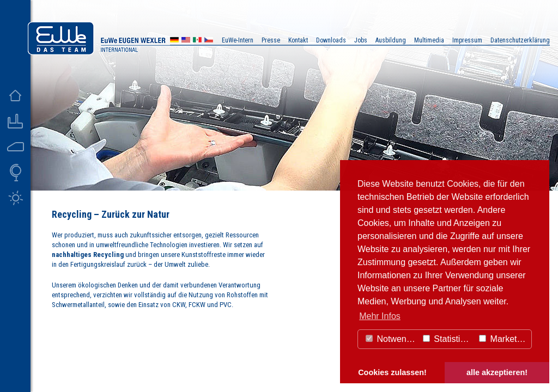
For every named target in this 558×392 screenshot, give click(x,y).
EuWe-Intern (238, 40)
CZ (209, 41)
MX (197, 41)
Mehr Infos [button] (380, 316)
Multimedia (429, 40)
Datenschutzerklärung (520, 40)
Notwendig (392, 339)
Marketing (504, 339)
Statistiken (448, 339)
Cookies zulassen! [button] (392, 372)
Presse (271, 40)
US (186, 41)
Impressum (467, 40)
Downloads (331, 40)
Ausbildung (391, 40)
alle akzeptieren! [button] (497, 372)
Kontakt (298, 40)
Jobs (361, 40)
